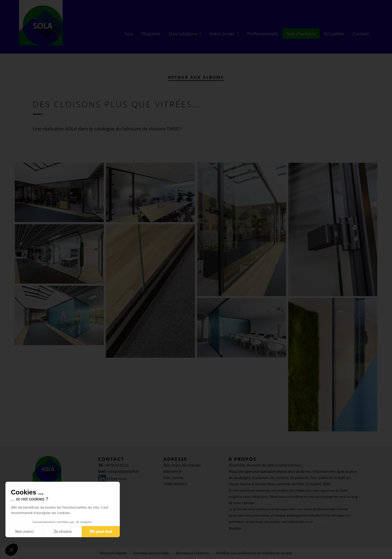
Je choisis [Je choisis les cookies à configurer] (63, 532)
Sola (129, 34)
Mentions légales (113, 553)
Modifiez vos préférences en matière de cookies (254, 553)
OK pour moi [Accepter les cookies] (101, 532)
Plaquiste (151, 34)
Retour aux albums (196, 77)
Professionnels (263, 34)
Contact (361, 34)
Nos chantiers (301, 34)
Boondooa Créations (193, 553)
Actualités (334, 34)
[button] (11, 550)
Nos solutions (183, 34)
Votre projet (222, 34)
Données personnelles (151, 553)
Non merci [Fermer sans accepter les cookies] (24, 532)
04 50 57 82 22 (117, 465)
